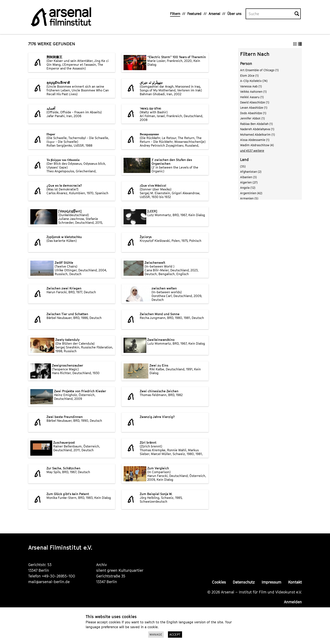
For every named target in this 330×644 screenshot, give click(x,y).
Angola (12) (248, 188)
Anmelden (293, 602)
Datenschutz (244, 582)
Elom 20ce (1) (249, 76)
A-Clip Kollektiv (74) (254, 81)
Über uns (234, 14)
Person (246, 64)
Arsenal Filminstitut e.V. (60, 547)
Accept (175, 635)
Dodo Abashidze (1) (253, 113)
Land (244, 160)
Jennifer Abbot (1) (252, 118)
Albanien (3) (248, 177)
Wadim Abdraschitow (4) (257, 145)
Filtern (175, 14)
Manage (156, 635)
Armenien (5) (249, 198)
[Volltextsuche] (270, 14)
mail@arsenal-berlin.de (49, 582)
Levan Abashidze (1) (254, 108)
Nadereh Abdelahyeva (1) (257, 129)
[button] (295, 44)
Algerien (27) (249, 182)
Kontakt (295, 582)
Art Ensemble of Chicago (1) (259, 70)
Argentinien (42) (251, 193)
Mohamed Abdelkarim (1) (257, 135)
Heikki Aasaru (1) (252, 97)
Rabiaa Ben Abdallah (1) (256, 124)
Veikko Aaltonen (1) (253, 92)
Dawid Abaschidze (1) (255, 102)
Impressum (271, 582)
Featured (194, 14)
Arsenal (214, 14)
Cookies (219, 582)
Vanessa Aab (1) (251, 86)
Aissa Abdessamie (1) (255, 140)
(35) (243, 166)
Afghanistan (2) (251, 172)
